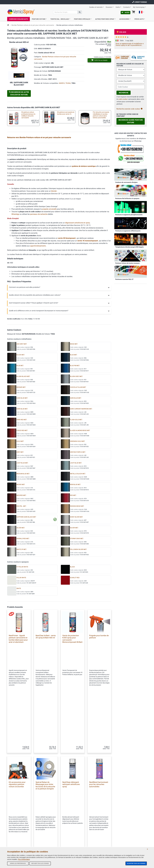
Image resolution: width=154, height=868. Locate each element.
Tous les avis (47, 825)
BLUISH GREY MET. (76, 428)
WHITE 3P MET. (22, 601)
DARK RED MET (22, 471)
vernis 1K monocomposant (88, 292)
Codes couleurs (48, 838)
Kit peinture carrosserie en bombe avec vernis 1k (66, 113)
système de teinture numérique (84, 218)
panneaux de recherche (39, 266)
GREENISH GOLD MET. (78, 493)
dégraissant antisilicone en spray (78, 274)
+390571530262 (140, 2)
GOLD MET (20, 493)
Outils (118, 7)
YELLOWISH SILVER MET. (78, 601)
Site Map (46, 830)
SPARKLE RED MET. (23, 590)
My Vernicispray (139, 7)
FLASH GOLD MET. (76, 471)
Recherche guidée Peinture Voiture (131, 121)
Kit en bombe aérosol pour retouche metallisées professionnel (28, 145)
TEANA (68, 83)
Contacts (126, 7)
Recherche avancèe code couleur (129, 109)
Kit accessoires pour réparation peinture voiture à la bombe (100, 158)
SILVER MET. (21, 579)
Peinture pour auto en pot (28, 156)
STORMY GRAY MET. (77, 590)
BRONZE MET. (21, 439)
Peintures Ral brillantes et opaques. (127, 198)
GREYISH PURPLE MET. (78, 504)
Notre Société (47, 817)
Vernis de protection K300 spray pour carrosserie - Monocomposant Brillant (72, 690)
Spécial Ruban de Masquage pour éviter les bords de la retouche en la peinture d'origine (45, 754)
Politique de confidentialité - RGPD (53, 843)
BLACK (72, 619)
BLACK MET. (21, 406)
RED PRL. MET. (21, 558)
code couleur (123, 99)
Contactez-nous (48, 834)
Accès (125, 13)
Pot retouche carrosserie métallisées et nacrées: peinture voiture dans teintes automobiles (101, 115)
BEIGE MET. (74, 396)
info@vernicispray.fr (19, 830)
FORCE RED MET (22, 482)
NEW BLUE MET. (75, 536)
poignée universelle (50, 261)
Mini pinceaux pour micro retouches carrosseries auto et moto (64, 170)
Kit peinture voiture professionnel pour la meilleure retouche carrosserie (28, 115)
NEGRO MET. (21, 536)
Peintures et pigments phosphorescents (129, 215)
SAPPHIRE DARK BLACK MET (26, 569)
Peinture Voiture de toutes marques (127, 263)
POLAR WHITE (21, 629)
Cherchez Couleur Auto (19, 19)
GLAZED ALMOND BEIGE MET (80, 482)
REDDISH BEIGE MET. (77, 558)
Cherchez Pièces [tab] (141, 57)
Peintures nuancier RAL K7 (124, 279)
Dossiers (109, 7)
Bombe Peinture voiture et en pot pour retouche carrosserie (33, 25)
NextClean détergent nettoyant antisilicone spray (71, 753)
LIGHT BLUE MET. (22, 515)
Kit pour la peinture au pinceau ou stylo (62, 157)
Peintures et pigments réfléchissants (128, 231)
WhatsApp (15, 266)
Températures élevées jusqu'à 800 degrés (129, 247)
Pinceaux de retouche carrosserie (26, 170)
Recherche (124, 93)
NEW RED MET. (21, 547)
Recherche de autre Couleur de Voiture (19, 93)
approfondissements (38, 298)
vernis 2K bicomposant (67, 290)
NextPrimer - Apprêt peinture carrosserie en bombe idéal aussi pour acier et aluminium (18, 690)
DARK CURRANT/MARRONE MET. (81, 461)
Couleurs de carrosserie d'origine (126, 182)
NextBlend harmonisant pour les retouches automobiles (99, 753)
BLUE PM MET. (75, 417)
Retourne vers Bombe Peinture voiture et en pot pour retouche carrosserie (39, 137)
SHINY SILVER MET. (77, 569)
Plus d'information (24, 859)
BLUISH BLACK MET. (23, 428)
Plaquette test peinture (98, 144)
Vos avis (121, 32)
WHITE (19, 640)
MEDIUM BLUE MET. (23, 525)
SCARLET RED (75, 629)
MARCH (62, 83)
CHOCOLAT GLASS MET (78, 439)
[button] (141, 12)
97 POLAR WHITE (22, 619)
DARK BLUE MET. (22, 450)
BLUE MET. (74, 406)
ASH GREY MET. (22, 396)
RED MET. (73, 547)
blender (54, 243)
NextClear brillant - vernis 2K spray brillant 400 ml (46, 688)
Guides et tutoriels (96, 7)
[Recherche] (65, 12)
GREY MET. (20, 504)
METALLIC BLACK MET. (78, 525)
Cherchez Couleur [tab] (125, 57)
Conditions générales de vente (52, 821)
